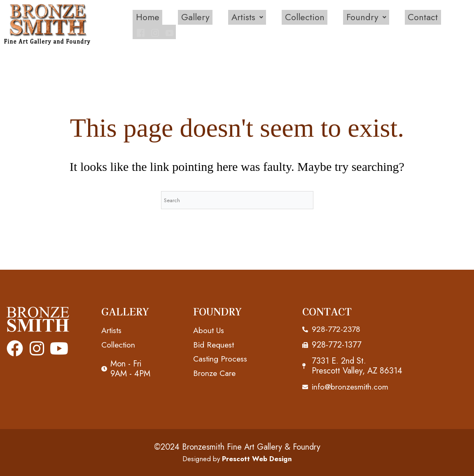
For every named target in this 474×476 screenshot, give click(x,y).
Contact (399, 24)
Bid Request (214, 344)
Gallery (173, 24)
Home (126, 24)
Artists (224, 24)
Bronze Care (215, 372)
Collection (281, 24)
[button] (224, 24)
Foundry (343, 24)
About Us (209, 329)
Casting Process (221, 358)
